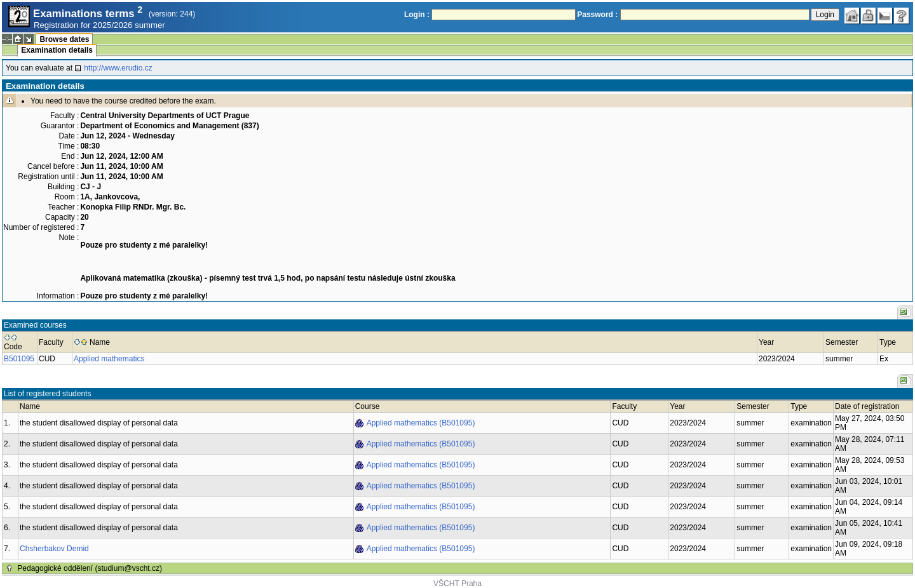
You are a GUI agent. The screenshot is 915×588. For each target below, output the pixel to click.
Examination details (57, 50)
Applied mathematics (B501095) (421, 423)
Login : (417, 15)
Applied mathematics (109, 359)
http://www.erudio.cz (118, 68)
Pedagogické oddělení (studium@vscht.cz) (90, 568)
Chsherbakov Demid (54, 549)
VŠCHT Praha (457, 584)
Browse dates (64, 39)
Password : (597, 15)
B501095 (19, 359)
